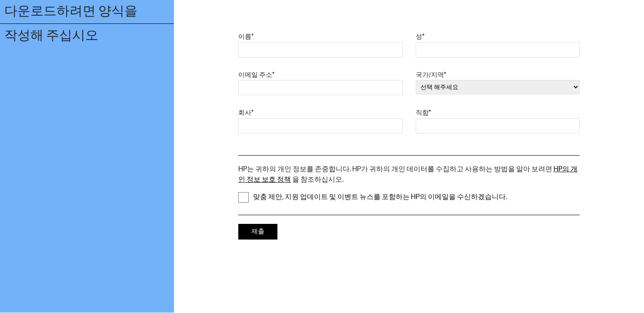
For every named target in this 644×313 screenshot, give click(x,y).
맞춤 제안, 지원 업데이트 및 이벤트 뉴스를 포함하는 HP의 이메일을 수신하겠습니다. (373, 197)
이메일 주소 (256, 75)
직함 (423, 113)
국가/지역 (431, 75)
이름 (246, 37)
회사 (246, 113)
